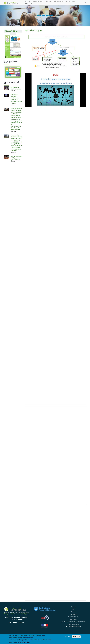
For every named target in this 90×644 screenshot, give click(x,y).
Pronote (73, 620)
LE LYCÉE (29, 3)
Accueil (73, 615)
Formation (73, 622)
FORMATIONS (38, 3)
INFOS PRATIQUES (71, 3)
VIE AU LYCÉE (59, 3)
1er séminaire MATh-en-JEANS (16, 96)
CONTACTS (40, 10)
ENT (73, 617)
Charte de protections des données (73, 629)
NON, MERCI (68, 637)
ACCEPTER (76, 637)
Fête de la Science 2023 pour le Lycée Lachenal (17, 166)
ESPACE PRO (30, 10)
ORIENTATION (49, 3)
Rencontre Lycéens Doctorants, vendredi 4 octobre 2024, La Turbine (16, 107)
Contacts (73, 627)
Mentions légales (73, 632)
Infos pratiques (73, 625)
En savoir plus (25, 642)
